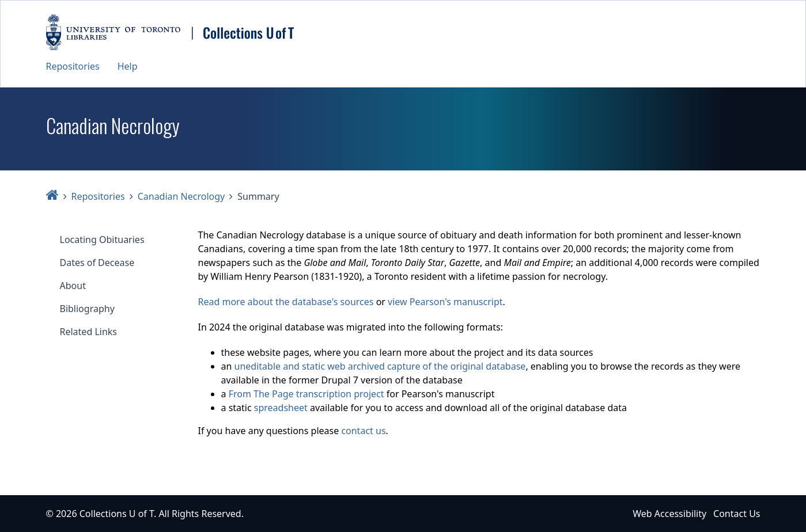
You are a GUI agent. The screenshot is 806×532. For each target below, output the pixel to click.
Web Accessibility (669, 514)
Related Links (89, 332)
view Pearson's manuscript (445, 302)
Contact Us (737, 514)
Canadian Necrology (181, 196)
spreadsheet (281, 408)
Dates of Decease (97, 263)
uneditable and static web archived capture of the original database (380, 366)
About (73, 286)
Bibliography (87, 309)
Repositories (73, 66)
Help (128, 66)
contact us (363, 431)
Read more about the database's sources (286, 302)
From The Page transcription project (306, 394)
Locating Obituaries (102, 240)
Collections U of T (117, 514)
